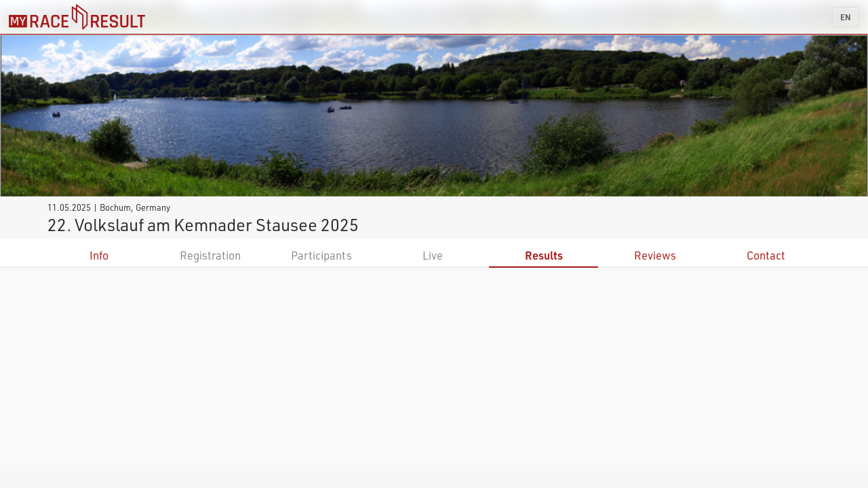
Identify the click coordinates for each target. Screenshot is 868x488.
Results (544, 255)
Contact (766, 255)
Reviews (655, 255)
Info (99, 255)
